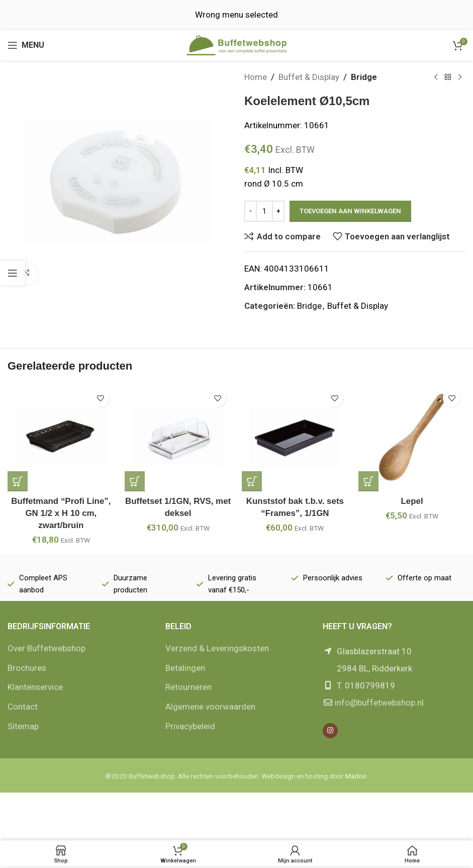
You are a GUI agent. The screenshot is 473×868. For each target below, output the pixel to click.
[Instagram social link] (330, 731)
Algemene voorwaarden (210, 707)
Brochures (27, 668)
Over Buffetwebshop (46, 648)
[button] (18, 481)
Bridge (364, 77)
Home (256, 77)
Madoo (356, 776)
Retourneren (188, 687)
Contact (23, 707)
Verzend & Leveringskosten (217, 648)
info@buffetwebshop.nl (379, 703)
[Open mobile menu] (26, 45)
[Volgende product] (459, 77)
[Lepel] (412, 438)
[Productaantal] (264, 211)
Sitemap (23, 726)
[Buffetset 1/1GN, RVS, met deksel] (178, 438)
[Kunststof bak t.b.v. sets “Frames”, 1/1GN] (295, 438)
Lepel (412, 501)
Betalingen (185, 668)
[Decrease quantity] (251, 211)
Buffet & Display (309, 77)
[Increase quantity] (278, 211)
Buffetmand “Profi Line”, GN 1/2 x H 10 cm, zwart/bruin (61, 513)
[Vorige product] (435, 77)
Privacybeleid (190, 726)
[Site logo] (237, 44)
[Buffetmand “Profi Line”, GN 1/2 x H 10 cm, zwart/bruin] (61, 438)
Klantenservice (35, 687)
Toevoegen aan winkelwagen (350, 211)
